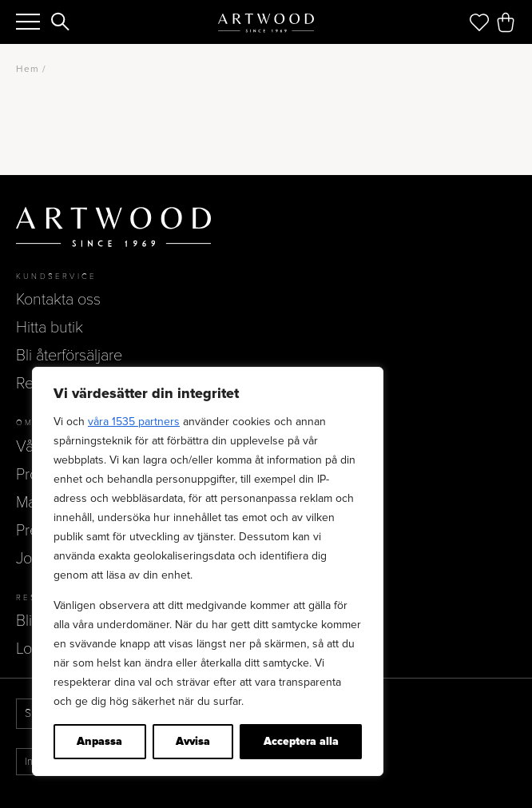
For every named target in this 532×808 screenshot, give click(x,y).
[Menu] (28, 22)
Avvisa (193, 741)
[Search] (61, 23)
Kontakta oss (58, 300)
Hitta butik (50, 328)
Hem (28, 69)
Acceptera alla (301, 741)
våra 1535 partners (134, 422)
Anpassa (99, 741)
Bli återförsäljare (69, 356)
